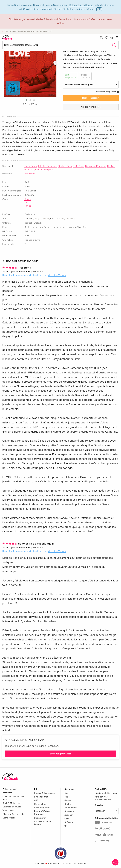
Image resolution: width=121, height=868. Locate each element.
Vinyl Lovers (9, 810)
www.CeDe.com (92, 19)
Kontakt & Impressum (45, 793)
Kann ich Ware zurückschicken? (103, 798)
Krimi (27, 203)
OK (99, 9)
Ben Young (30, 174)
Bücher (68, 804)
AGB (36, 800)
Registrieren (40, 818)
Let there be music (12, 807)
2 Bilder (26, 104)
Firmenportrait (41, 797)
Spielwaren (70, 811)
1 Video (34, 104)
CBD (67, 819)
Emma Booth (31, 166)
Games (68, 800)
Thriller (28, 206)
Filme (67, 797)
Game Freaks (9, 818)
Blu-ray (85, 76)
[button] (26, 100)
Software (69, 822)
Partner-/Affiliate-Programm (42, 813)
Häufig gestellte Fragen (106, 793)
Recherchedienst (91, 98)
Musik (67, 793)
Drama (27, 199)
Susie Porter (78, 166)
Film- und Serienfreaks (13, 814)
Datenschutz (40, 804)
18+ (66, 826)
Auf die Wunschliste (91, 107)
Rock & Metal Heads (12, 803)
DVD (70, 76)
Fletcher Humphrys (44, 170)
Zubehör (69, 815)
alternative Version (57, 275)
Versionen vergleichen (107, 92)
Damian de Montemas (96, 166)
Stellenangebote (42, 808)
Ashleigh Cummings (47, 166)
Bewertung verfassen (60, 754)
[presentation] (55, 63)
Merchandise (71, 808)
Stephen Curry (65, 166)
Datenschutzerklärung (81, 5)
